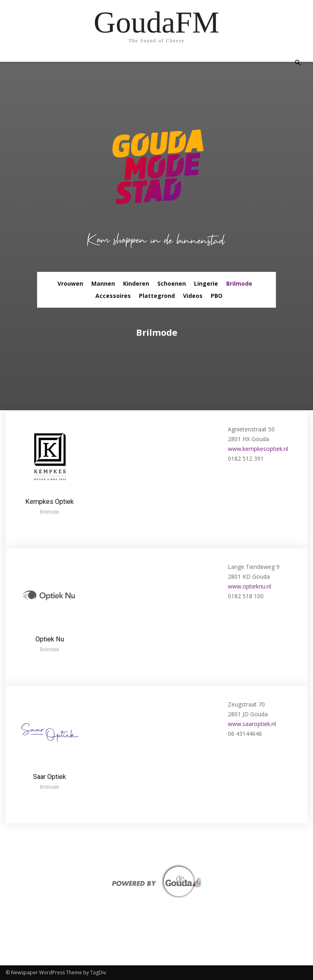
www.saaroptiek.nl (252, 724)
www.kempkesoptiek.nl (258, 449)
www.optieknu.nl (249, 586)
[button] (298, 63)
